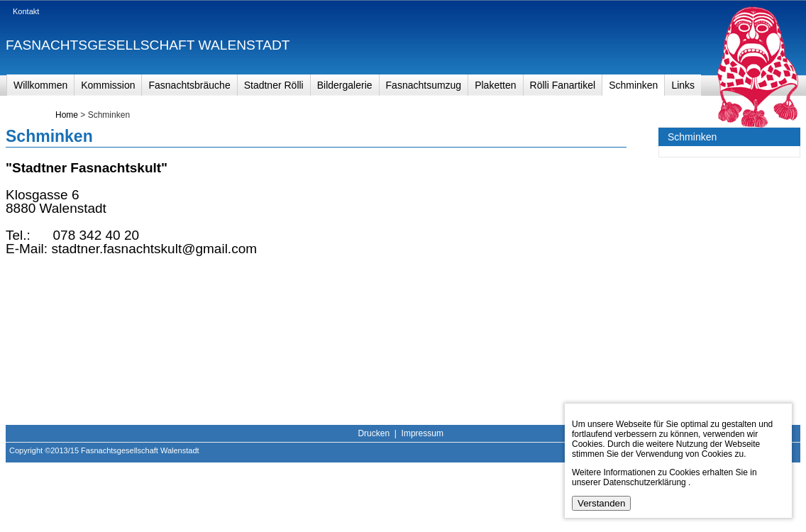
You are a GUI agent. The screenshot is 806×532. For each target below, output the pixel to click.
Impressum (423, 433)
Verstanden (601, 503)
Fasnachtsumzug (424, 85)
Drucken (374, 433)
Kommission (108, 85)
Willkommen (40, 85)
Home (67, 115)
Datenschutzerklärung (645, 482)
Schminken (633, 85)
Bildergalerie (345, 85)
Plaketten (495, 85)
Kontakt (26, 11)
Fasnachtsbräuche (189, 85)
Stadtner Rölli (274, 85)
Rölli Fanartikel (563, 85)
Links (683, 85)
